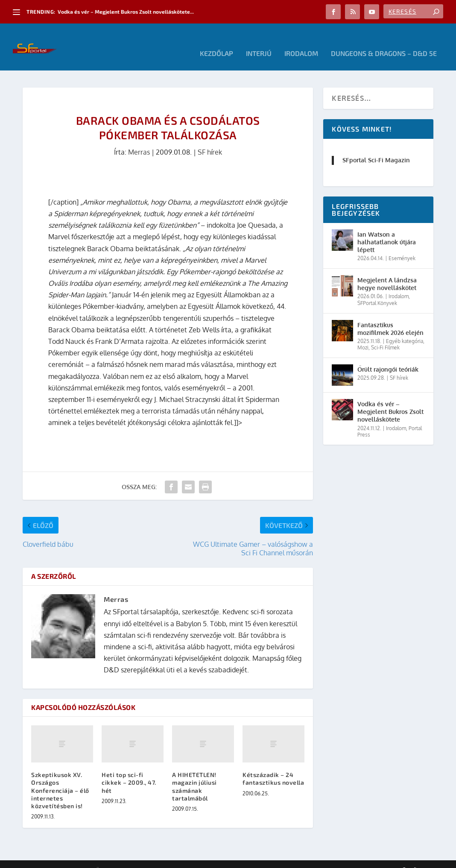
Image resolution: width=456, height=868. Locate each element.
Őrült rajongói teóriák (388, 356)
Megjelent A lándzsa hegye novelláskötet (387, 271)
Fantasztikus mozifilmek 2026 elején (390, 316)
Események (402, 245)
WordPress (144, 858)
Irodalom (301, 41)
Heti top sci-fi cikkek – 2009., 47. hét (129, 770)
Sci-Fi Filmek (385, 335)
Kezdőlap (216, 41)
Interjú (259, 41)
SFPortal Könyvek (377, 290)
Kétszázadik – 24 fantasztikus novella (273, 766)
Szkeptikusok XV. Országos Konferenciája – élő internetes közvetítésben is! (60, 777)
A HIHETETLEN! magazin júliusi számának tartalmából (194, 774)
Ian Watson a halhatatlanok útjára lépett (387, 229)
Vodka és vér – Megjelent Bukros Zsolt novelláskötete (390, 399)
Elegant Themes (70, 858)
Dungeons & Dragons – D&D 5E (384, 41)
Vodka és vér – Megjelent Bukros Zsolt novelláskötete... (126, 12)
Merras (139, 139)
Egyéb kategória (405, 328)
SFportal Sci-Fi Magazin (376, 147)
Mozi (363, 335)
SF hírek (210, 139)
